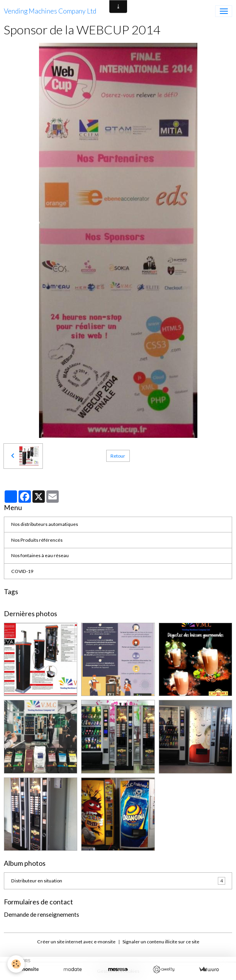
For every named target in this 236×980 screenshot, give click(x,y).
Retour (118, 456)
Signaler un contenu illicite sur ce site (161, 942)
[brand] (50, 11)
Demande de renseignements (42, 914)
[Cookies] (16, 964)
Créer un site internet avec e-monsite (76, 942)
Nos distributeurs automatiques (45, 524)
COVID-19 (22, 571)
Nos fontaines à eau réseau (40, 555)
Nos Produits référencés (37, 540)
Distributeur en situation (118, 881)
